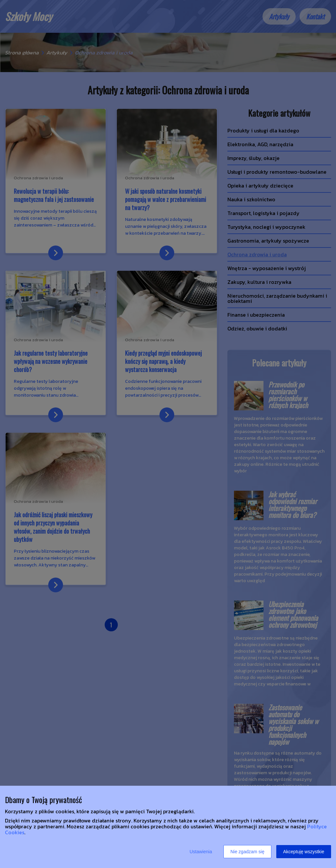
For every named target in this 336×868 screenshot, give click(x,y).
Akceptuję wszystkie (304, 852)
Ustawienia (201, 852)
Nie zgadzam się (247, 852)
